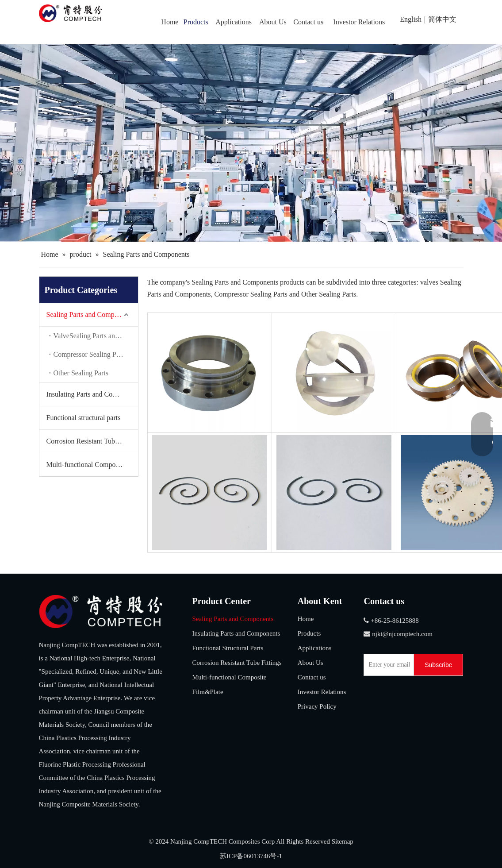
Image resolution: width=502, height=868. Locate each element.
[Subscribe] (438, 665)
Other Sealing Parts (81, 373)
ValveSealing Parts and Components (96, 336)
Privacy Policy (317, 706)
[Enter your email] (387, 665)
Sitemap (343, 841)
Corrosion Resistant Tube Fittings (92, 441)
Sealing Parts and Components (90, 314)
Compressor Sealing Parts (90, 354)
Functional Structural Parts (228, 648)
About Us (310, 663)
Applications (315, 648)
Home (306, 619)
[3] (101, 611)
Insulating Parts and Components (92, 394)
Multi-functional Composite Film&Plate (92, 465)
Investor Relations (322, 692)
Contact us (312, 677)
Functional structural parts (84, 418)
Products (309, 633)
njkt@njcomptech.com (402, 634)
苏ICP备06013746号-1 (251, 856)
